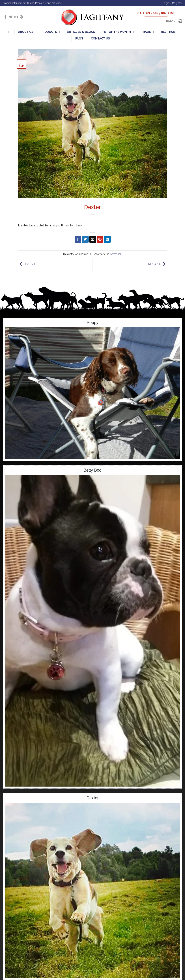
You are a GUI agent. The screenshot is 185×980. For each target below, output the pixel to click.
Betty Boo (29, 264)
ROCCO (157, 264)
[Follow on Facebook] (5, 17)
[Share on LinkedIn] (107, 239)
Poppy (92, 323)
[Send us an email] (16, 17)
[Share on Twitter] (85, 239)
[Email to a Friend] (93, 239)
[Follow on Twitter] (11, 17)
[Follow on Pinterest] (21, 17)
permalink (116, 254)
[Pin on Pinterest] (100, 239)
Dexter (92, 798)
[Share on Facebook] (78, 239)
